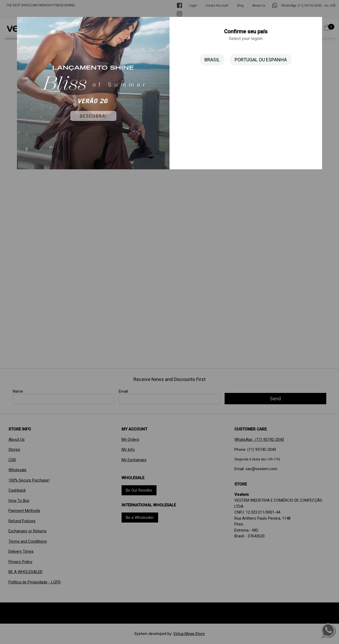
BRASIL (212, 60)
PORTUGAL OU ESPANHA (261, 60)
